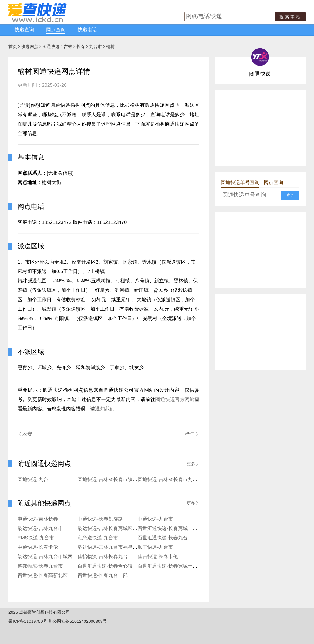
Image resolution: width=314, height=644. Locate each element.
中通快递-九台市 (155, 519)
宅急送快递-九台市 (98, 538)
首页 (13, 46)
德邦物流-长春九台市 (40, 566)
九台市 (95, 46)
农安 (25, 434)
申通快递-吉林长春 (38, 519)
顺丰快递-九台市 (155, 547)
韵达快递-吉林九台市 (40, 529)
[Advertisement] (260, 128)
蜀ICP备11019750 (26, 621)
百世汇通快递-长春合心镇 (105, 566)
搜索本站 (290, 17)
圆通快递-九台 (33, 480)
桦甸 (192, 434)
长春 (81, 46)
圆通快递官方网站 (175, 400)
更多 (193, 464)
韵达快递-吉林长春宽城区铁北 (110, 529)
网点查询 (56, 30)
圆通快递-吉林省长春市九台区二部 (175, 480)
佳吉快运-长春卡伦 (158, 557)
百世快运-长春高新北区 (43, 576)
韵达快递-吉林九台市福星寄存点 (112, 547)
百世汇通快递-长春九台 (163, 538)
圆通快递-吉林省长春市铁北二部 (112, 480)
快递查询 (24, 30)
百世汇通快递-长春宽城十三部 (170, 529)
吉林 (68, 46)
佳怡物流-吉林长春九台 (103, 557)
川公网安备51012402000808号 (78, 621)
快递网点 (30, 46)
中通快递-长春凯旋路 (100, 519)
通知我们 (105, 409)
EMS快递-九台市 (36, 538)
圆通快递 (51, 46)
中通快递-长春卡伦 (38, 547)
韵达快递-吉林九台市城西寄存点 (52, 557)
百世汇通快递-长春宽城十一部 (170, 566)
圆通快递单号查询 (240, 183)
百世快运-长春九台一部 (103, 576)
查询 (290, 195)
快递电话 (87, 30)
